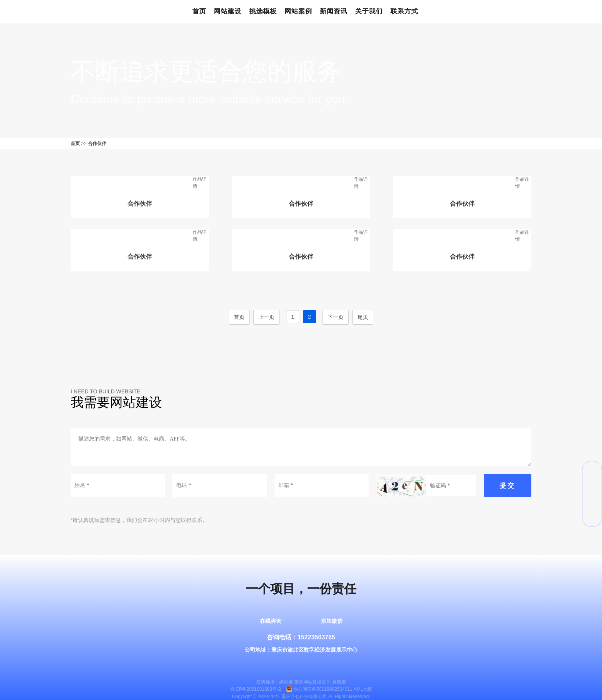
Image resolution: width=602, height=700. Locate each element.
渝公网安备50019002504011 (323, 690)
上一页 (266, 317)
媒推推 (286, 682)
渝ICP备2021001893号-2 (255, 690)
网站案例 (298, 11)
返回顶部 (592, 517)
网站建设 (228, 11)
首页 (199, 11)
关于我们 (369, 11)
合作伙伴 (97, 144)
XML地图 (363, 690)
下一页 (336, 317)
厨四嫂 (339, 682)
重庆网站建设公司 (313, 682)
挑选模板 (263, 11)
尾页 (363, 317)
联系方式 (404, 11)
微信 (592, 471)
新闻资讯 (334, 11)
